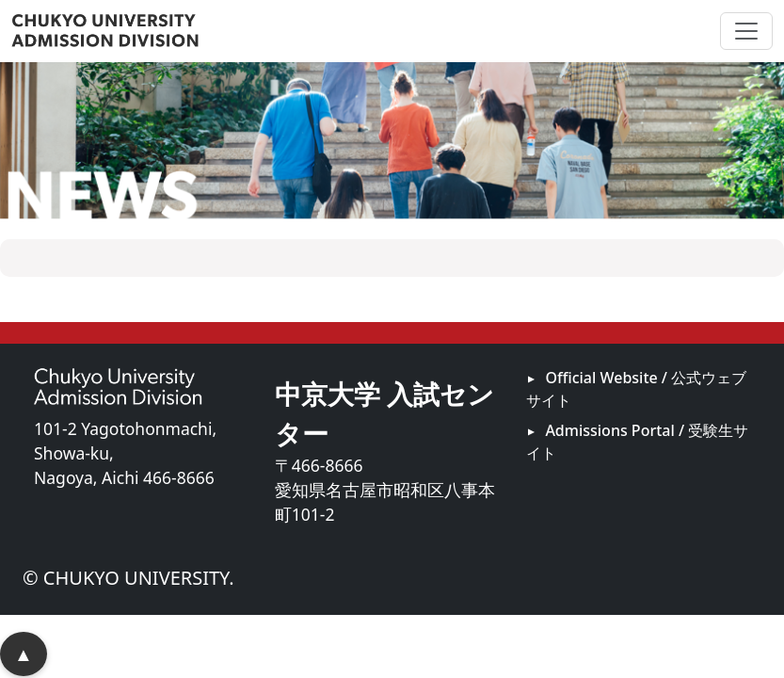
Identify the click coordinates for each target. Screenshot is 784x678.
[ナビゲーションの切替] (746, 31)
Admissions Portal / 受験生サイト (637, 442)
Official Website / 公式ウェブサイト (636, 389)
